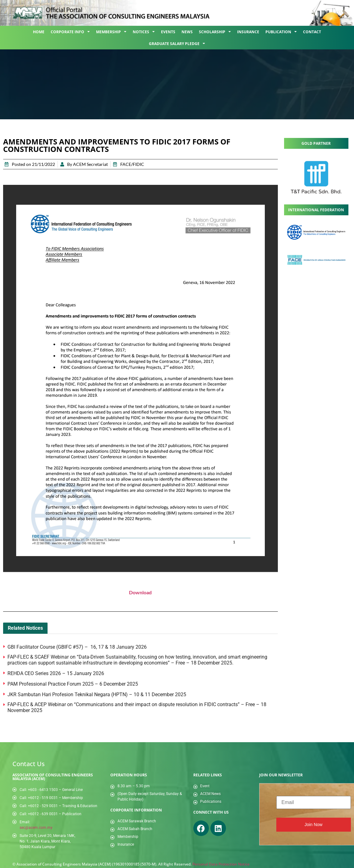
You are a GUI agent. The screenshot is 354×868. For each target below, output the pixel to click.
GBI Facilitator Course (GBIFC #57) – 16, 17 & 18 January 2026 (78, 647)
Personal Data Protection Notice (221, 864)
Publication (281, 32)
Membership (111, 32)
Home (39, 32)
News (187, 32)
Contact (312, 32)
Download (140, 592)
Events (168, 32)
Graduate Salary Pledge (177, 43)
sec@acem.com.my (36, 828)
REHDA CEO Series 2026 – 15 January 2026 (56, 673)
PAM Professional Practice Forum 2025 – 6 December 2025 (73, 684)
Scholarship (215, 32)
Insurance (248, 32)
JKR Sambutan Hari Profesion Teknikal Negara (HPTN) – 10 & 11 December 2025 (97, 694)
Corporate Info (70, 32)
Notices (144, 32)
